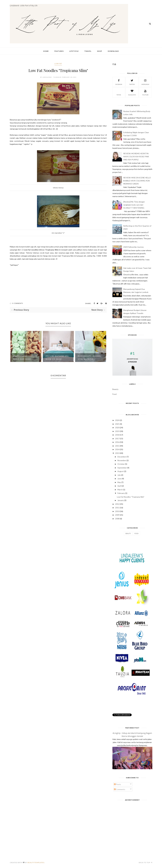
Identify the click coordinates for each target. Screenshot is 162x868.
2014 (117, 449)
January (121, 500)
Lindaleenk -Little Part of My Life (24, 6)
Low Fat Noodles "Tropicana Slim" (131, 497)
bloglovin (132, 92)
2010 (117, 511)
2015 (117, 446)
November (122, 460)
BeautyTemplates (36, 862)
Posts (117, 784)
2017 (117, 439)
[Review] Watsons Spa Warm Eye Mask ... (57, 358)
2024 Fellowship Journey (133, 247)
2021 (117, 424)
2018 (117, 435)
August (121, 471)
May (119, 482)
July (119, 475)
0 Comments (18, 303)
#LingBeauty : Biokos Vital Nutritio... (89, 358)
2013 (117, 453)
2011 (117, 508)
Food (114, 394)
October (121, 464)
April (119, 486)
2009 (117, 515)
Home (46, 51)
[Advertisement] (132, 820)
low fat (58, 64)
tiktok (119, 92)
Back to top (146, 862)
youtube (145, 92)
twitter (132, 82)
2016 (117, 442)
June (119, 479)
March (120, 490)
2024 (117, 420)
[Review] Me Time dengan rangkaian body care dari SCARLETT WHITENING (134, 205)
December (122, 457)
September (122, 468)
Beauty (115, 389)
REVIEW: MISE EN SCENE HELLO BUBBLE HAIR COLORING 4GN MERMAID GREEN (137, 181)
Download (113, 51)
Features (59, 51)
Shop (100, 51)
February (121, 493)
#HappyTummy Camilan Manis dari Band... (25, 358)
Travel (88, 51)
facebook (119, 82)
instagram (145, 82)
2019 (117, 431)
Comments (120, 789)
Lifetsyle (74, 51)
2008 (117, 519)
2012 (117, 504)
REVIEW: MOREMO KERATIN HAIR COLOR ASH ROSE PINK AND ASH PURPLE (136, 157)
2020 (117, 428)
